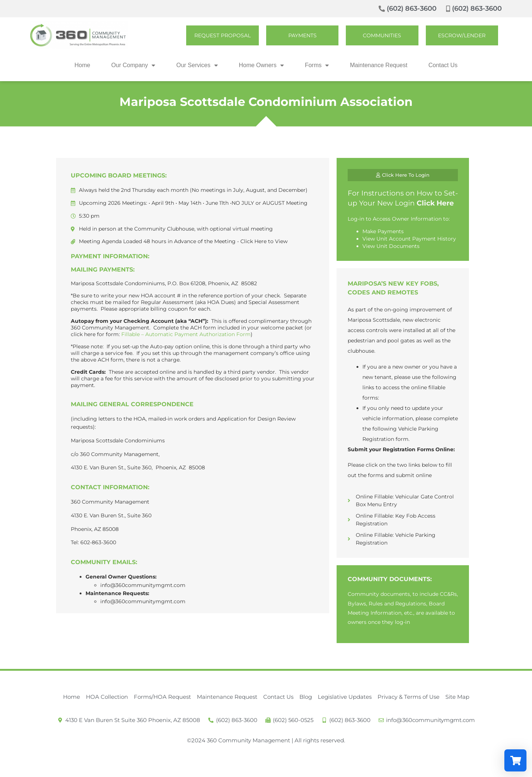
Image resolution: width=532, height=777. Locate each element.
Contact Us (443, 65)
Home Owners (261, 65)
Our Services (197, 65)
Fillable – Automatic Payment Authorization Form (186, 334)
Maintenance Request (379, 65)
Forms (317, 65)
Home (82, 65)
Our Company (133, 65)
